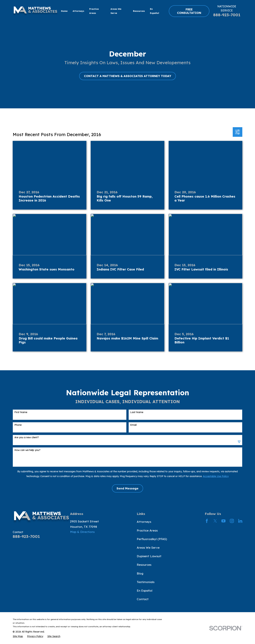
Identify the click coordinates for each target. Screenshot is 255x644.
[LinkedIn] (240, 521)
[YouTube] (223, 521)
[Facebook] (207, 521)
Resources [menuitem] (139, 11)
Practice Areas (147, 530)
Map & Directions (82, 532)
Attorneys (144, 522)
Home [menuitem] (64, 11)
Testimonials (146, 582)
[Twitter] (215, 521)
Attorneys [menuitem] (78, 11)
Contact (143, 599)
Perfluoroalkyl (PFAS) (152, 539)
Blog (140, 573)
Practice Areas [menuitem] (94, 11)
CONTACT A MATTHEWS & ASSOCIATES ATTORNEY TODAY (128, 76)
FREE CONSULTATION (189, 11)
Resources (144, 565)
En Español (145, 591)
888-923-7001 (227, 15)
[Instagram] (232, 521)
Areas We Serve (148, 548)
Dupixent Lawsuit (149, 556)
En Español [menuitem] (154, 11)
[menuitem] (18, 636)
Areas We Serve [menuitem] (116, 11)
